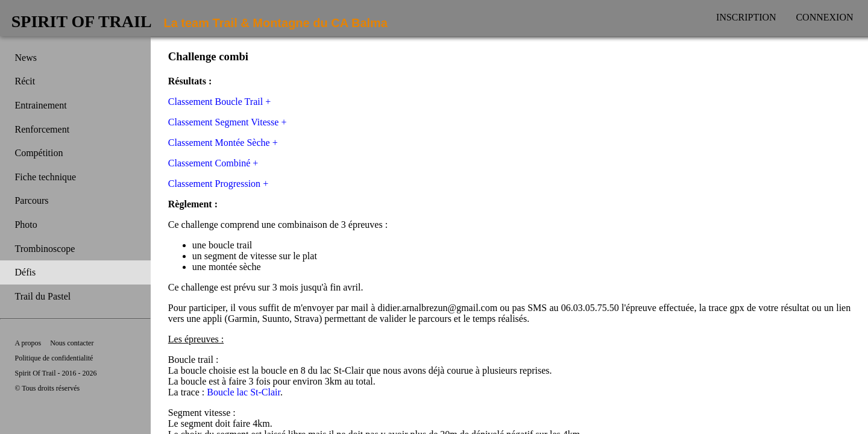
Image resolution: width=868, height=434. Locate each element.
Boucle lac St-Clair (244, 392)
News (25, 58)
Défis (25, 272)
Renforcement (42, 129)
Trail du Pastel (42, 296)
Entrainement (40, 105)
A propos (28, 343)
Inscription (746, 17)
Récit (25, 81)
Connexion (824, 17)
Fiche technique (45, 177)
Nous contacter (72, 343)
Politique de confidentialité (54, 358)
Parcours (31, 200)
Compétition (39, 153)
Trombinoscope (45, 249)
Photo (26, 225)
